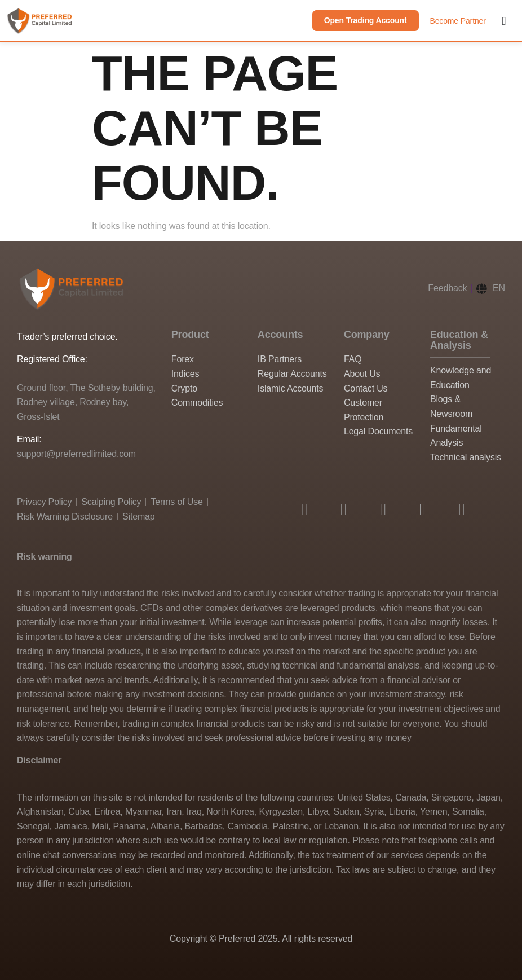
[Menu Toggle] (504, 21)
